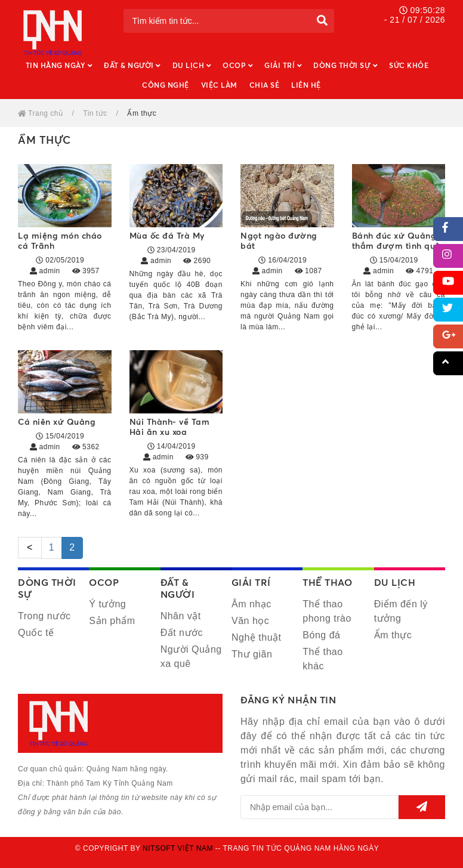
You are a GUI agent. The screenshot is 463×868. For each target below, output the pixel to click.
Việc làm (219, 85)
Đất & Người (132, 65)
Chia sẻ (265, 85)
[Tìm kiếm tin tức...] (217, 21)
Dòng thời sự (345, 65)
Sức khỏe (409, 65)
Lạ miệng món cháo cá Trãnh (60, 240)
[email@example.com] (320, 807)
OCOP (237, 65)
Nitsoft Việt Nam (178, 848)
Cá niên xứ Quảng (57, 421)
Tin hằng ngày (59, 65)
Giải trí (283, 65)
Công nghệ (166, 85)
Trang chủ (41, 113)
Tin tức (95, 113)
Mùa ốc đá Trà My (167, 235)
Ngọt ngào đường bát (279, 240)
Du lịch (192, 65)
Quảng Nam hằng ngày (54, 33)
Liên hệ (306, 85)
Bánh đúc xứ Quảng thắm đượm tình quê (396, 240)
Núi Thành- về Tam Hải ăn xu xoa (170, 427)
